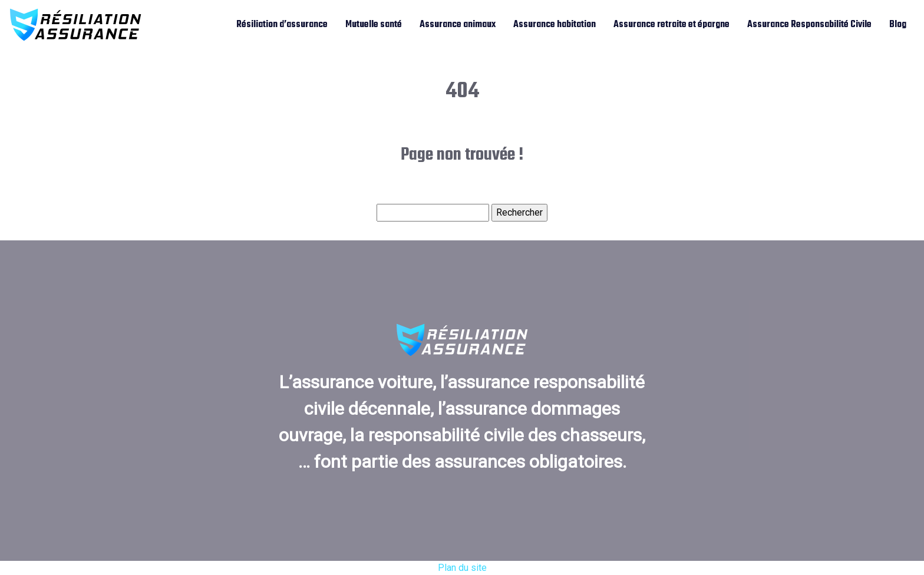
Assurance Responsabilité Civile (809, 25)
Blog (898, 25)
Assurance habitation (555, 25)
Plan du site (462, 568)
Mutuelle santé (374, 25)
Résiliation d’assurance (282, 25)
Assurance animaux (458, 25)
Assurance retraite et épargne (671, 25)
